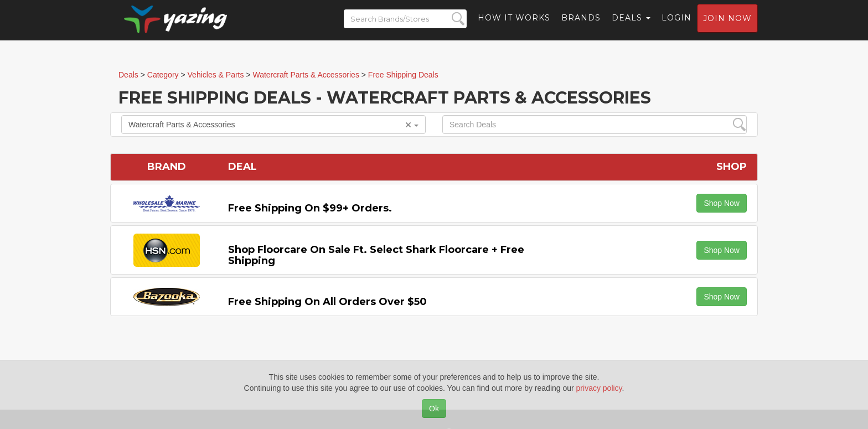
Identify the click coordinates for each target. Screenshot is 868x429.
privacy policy (599, 388)
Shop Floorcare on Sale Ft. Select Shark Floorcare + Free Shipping (376, 255)
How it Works (514, 25)
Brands (581, 25)
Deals (631, 25)
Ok (434, 409)
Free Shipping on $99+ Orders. (310, 208)
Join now (727, 25)
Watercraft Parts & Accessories (273, 125)
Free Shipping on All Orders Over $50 (327, 302)
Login (676, 25)
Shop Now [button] (722, 203)
